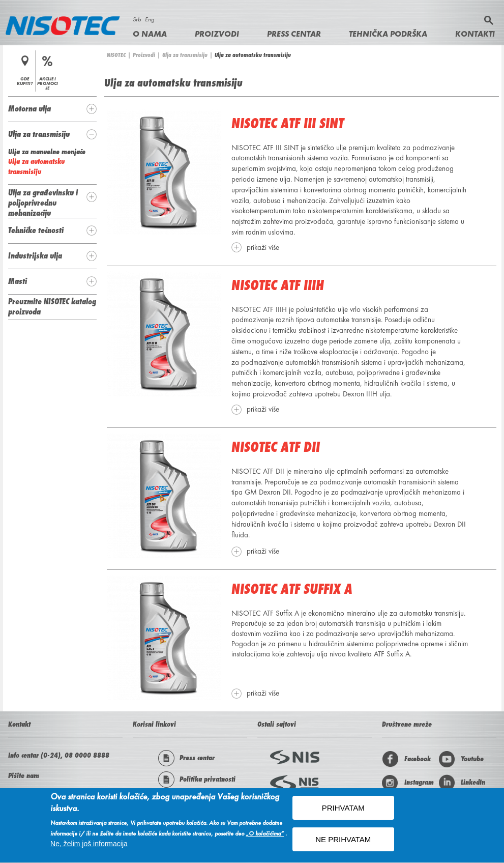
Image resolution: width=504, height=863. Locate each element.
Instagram (408, 783)
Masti (18, 281)
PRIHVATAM (343, 810)
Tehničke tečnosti (36, 230)
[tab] (52, 109)
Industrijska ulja (35, 255)
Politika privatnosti (197, 780)
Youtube (461, 759)
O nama (150, 34)
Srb (137, 19)
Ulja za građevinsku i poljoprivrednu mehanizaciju (43, 203)
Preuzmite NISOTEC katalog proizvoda (52, 306)
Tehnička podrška (388, 34)
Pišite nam (24, 775)
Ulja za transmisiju (185, 55)
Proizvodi (217, 34)
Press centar (294, 34)
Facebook (406, 759)
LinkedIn (462, 783)
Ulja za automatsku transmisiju (36, 166)
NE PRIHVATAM (343, 842)
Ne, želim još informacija (89, 846)
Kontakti (475, 34)
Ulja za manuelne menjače (47, 152)
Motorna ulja (29, 108)
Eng (150, 19)
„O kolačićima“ (265, 836)
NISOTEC (116, 55)
